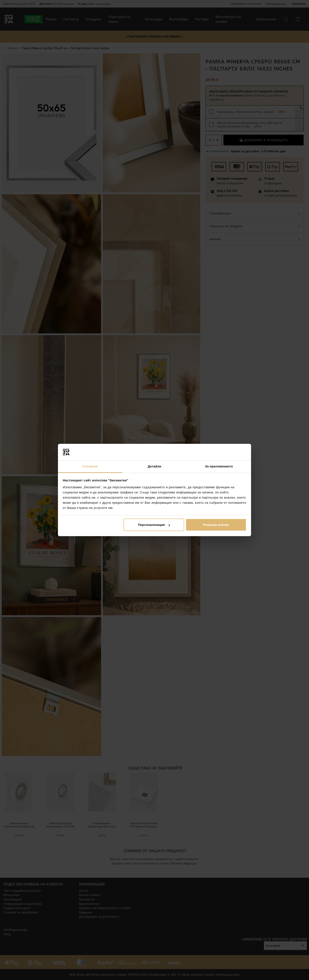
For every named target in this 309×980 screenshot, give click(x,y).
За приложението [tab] (219, 466)
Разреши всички (216, 525)
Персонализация (154, 525)
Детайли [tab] (154, 466)
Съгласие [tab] (90, 466)
